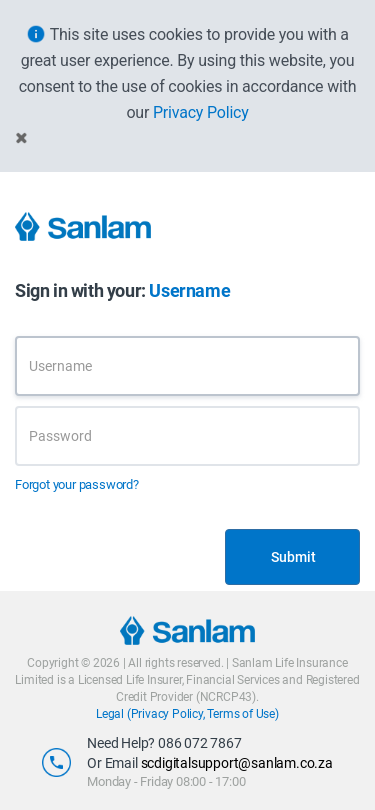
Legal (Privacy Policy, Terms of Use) (187, 714)
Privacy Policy (201, 112)
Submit (293, 557)
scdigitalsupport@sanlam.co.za (237, 763)
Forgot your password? (77, 484)
